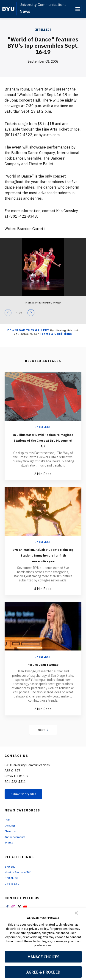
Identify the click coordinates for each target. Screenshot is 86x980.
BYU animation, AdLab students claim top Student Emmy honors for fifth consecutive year (43, 563)
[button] (76, 913)
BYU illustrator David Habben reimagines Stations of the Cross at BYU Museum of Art (43, 443)
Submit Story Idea (28, 806)
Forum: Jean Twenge (43, 675)
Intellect (43, 30)
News (25, 11)
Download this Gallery (28, 330)
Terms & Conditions (56, 334)
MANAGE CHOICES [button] (43, 957)
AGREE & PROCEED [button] (43, 972)
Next (43, 741)
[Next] (31, 313)
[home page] (8, 9)
